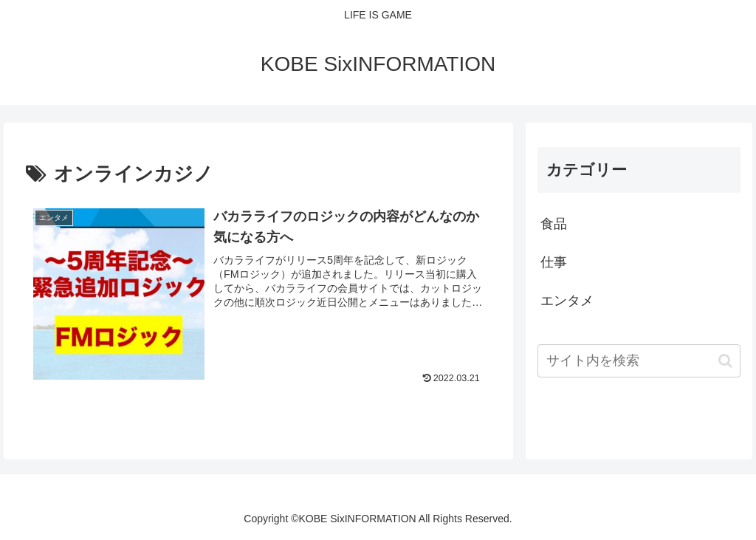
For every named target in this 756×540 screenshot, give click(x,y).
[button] (725, 361)
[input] (639, 361)
